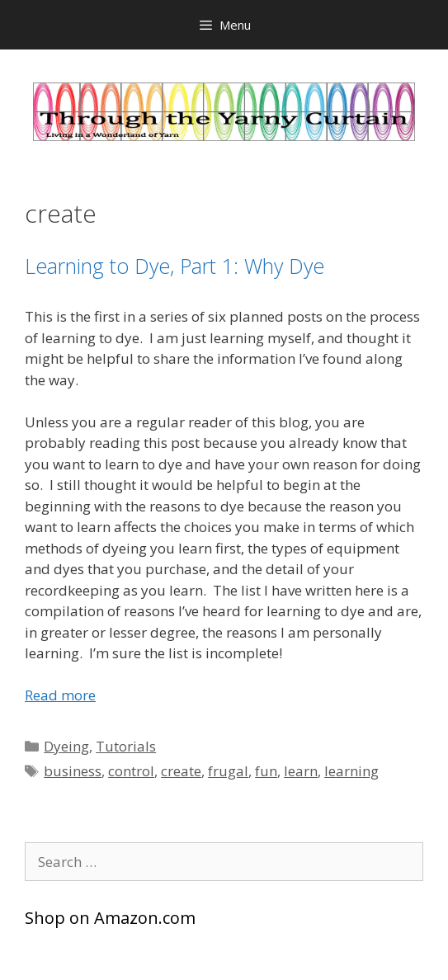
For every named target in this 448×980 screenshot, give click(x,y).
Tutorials (126, 746)
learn (301, 771)
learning (351, 771)
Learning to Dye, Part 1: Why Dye (174, 266)
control (131, 771)
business (73, 771)
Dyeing (66, 746)
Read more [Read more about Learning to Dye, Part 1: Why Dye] (60, 695)
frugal (228, 771)
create (181, 771)
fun (266, 771)
